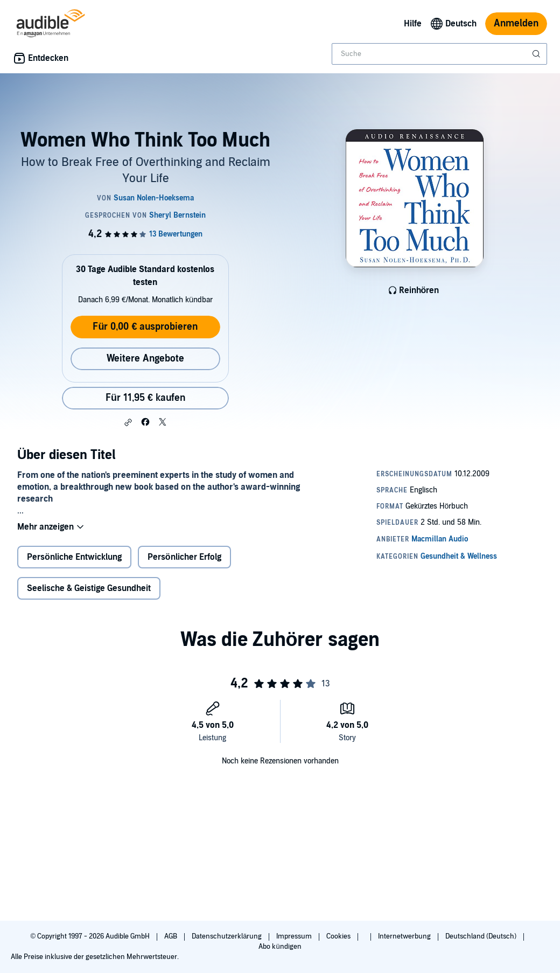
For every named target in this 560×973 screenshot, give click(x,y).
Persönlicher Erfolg (184, 557)
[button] (128, 422)
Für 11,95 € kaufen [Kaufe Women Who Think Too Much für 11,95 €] (145, 398)
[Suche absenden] (537, 54)
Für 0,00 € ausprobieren (145, 327)
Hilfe (413, 24)
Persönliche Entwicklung (74, 557)
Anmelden (516, 23)
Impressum (295, 936)
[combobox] (439, 54)
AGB (171, 936)
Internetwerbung (405, 936)
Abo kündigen (280, 947)
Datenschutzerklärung (227, 936)
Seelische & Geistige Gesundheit (89, 588)
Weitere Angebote (145, 359)
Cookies (339, 936)
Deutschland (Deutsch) (482, 936)
